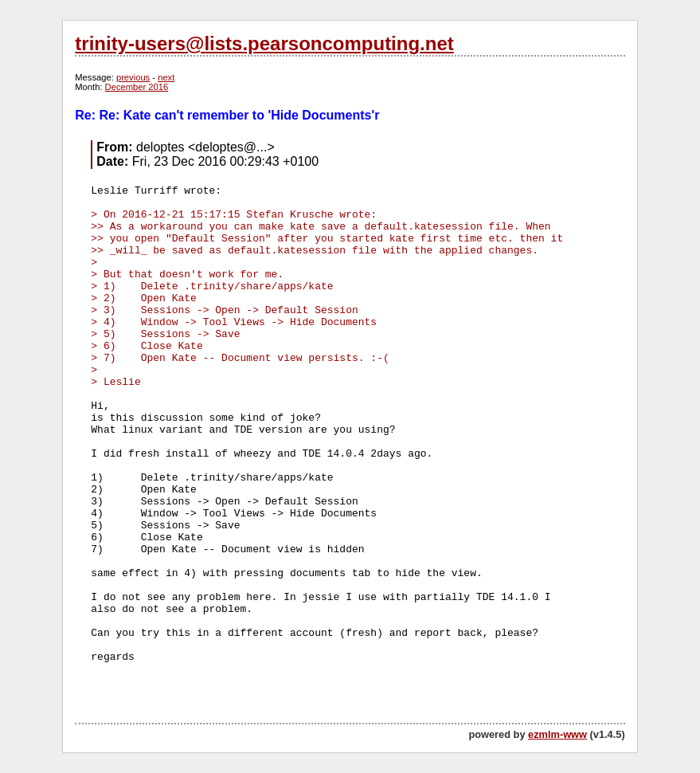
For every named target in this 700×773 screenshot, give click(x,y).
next (166, 77)
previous (133, 77)
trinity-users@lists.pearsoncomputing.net (264, 43)
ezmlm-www (557, 734)
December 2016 (137, 87)
